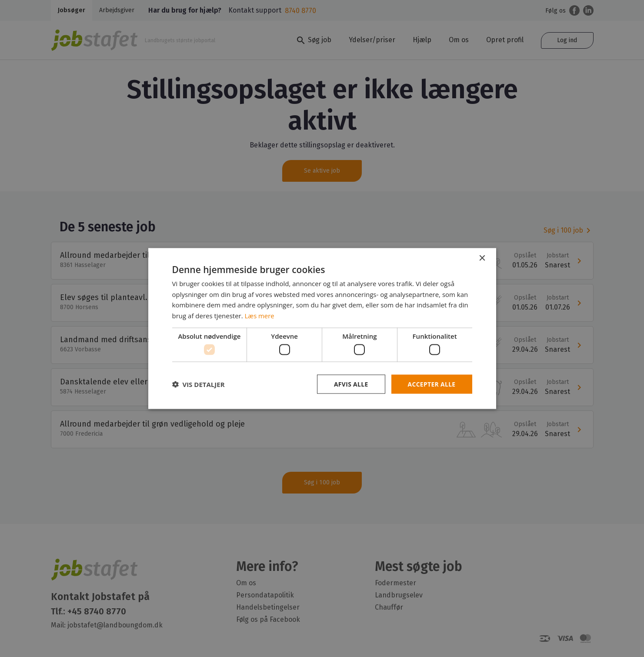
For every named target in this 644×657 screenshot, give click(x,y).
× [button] (482, 258)
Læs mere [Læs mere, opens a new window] (260, 315)
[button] (199, 384)
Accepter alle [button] (431, 384)
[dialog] (322, 328)
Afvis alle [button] (350, 384)
